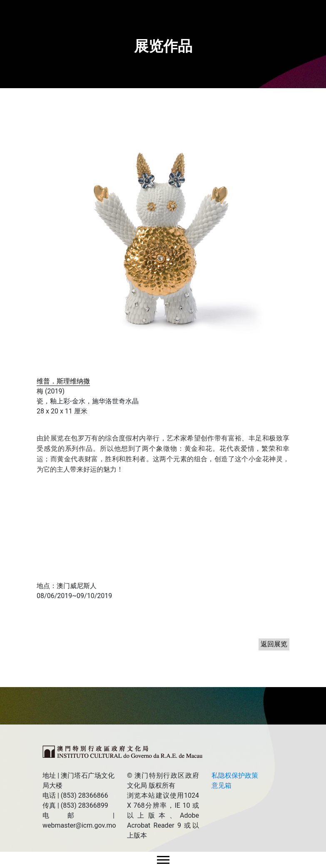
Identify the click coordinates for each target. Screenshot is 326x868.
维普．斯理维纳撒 (63, 381)
